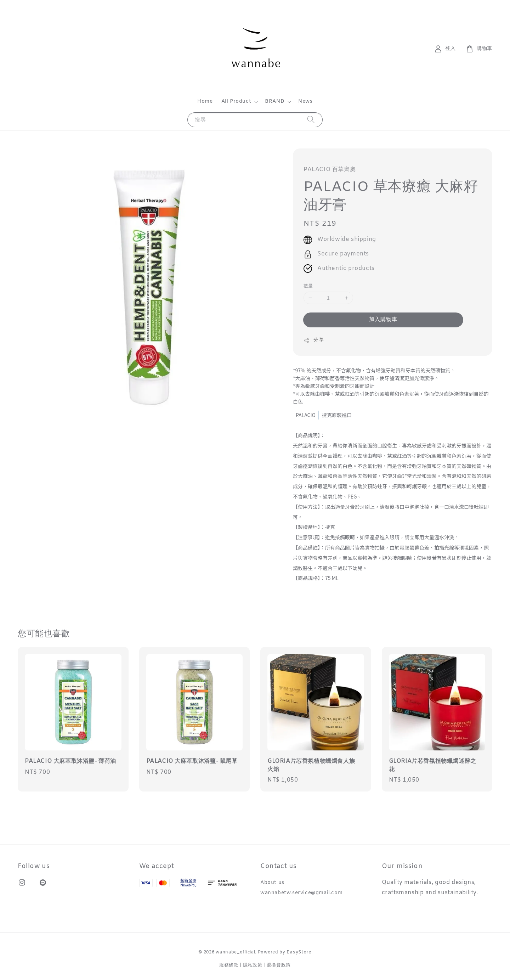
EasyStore (299, 952)
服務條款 (229, 965)
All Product (236, 102)
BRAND (275, 102)
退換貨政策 (279, 965)
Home (205, 102)
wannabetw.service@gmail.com (301, 893)
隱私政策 (253, 965)
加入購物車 (383, 320)
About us (272, 883)
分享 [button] (314, 340)
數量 (308, 286)
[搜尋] (311, 120)
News (305, 102)
